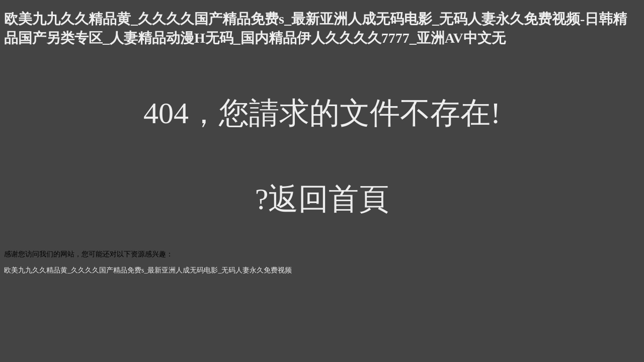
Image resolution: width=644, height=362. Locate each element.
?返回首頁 (322, 199)
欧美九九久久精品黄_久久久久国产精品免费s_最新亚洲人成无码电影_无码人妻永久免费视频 (148, 270)
